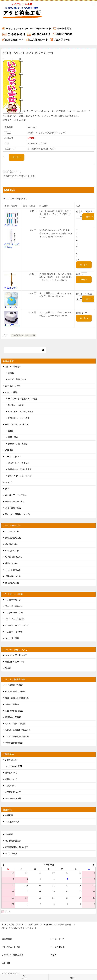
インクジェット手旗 (14, 613)
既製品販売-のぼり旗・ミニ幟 (23, 335)
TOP (14, 925)
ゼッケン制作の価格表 (15, 724)
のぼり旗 (9, 450)
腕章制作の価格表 (13, 717)
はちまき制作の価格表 (15, 691)
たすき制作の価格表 (14, 685)
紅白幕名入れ (11, 544)
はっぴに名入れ (12, 583)
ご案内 (54, 955)
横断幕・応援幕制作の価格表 (18, 730)
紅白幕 (11, 373)
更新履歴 (9, 834)
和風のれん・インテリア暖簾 (21, 411)
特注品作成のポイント (15, 662)
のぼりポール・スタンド (19, 463)
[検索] (25, 350)
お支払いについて (13, 792)
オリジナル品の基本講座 (16, 655)
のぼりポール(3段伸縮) (12, 244)
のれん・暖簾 (11, 392)
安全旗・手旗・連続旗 (18, 444)
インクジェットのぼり (15, 619)
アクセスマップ (12, 822)
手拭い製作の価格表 (14, 743)
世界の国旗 (13, 437)
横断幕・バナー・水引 (15, 501)
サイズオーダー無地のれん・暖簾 (23, 399)
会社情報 (6, 963)
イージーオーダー (58, 939)
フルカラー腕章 (12, 638)
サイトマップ (11, 854)
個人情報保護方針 (13, 841)
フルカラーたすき (13, 600)
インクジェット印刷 (11, 947)
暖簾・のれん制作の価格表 (17, 698)
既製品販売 (7, 939)
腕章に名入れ (11, 563)
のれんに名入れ (12, 551)
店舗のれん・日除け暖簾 (19, 418)
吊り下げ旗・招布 (13, 508)
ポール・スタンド (13, 457)
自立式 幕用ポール (17, 379)
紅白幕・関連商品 (13, 367)
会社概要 (9, 815)
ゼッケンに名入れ (13, 570)
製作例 (8, 668)
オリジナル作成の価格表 (13, 955)
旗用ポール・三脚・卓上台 (20, 469)
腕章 (7, 489)
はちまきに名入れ (13, 538)
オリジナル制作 (57, 947)
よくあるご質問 (15, 766)
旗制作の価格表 (12, 704)
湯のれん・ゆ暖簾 (16, 405)
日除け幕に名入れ (13, 576)
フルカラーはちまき (14, 606)
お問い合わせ (11, 760)
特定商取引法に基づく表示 (17, 847)
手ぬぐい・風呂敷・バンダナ (18, 514)
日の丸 (11, 431)
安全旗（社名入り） (14, 557)
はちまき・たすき (13, 386)
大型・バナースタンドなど (20, 476)
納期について (11, 779)
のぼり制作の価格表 (14, 711)
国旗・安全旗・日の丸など (17, 424)
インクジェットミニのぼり (17, 625)
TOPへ (73, 977)
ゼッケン (9, 482)
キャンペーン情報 (13, 798)
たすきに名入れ (12, 531)
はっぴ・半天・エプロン (16, 495)
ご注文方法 (10, 786)
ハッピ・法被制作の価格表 (17, 736)
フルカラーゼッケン (14, 632)
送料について (11, 773)
